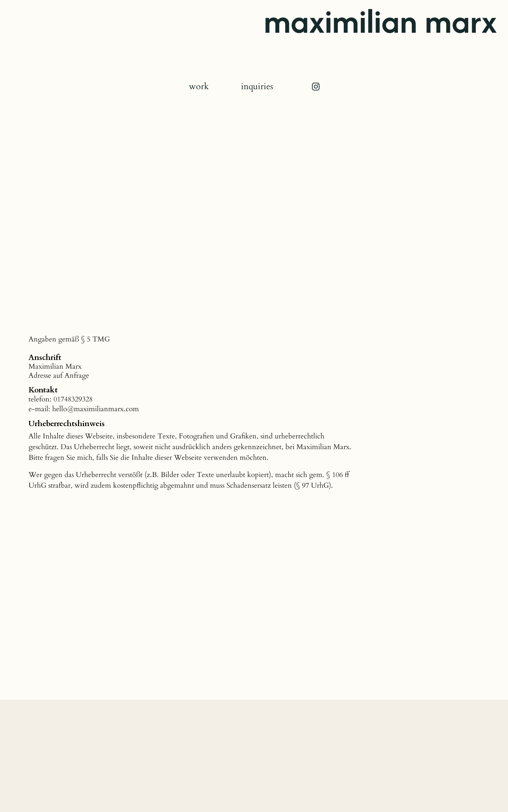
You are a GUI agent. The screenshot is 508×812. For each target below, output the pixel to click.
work (199, 87)
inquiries (257, 87)
